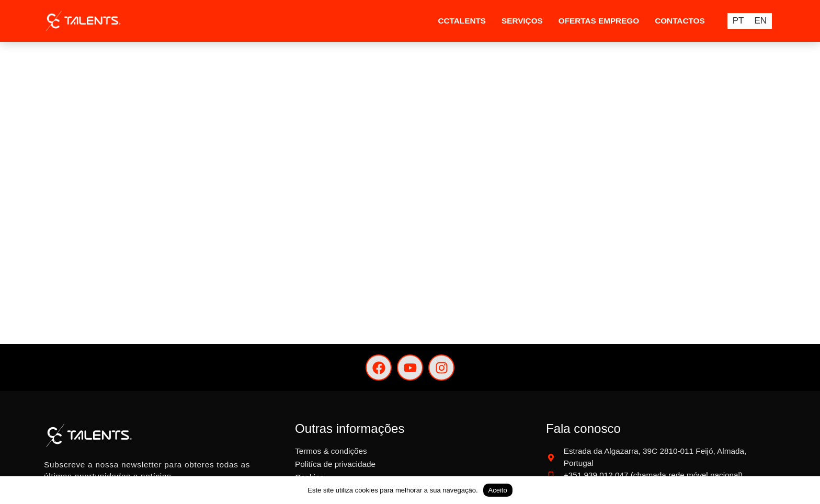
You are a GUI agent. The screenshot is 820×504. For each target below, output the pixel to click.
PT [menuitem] (738, 21)
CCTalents (462, 21)
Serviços (522, 21)
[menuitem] (738, 21)
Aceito (498, 490)
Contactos (680, 21)
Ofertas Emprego (599, 21)
